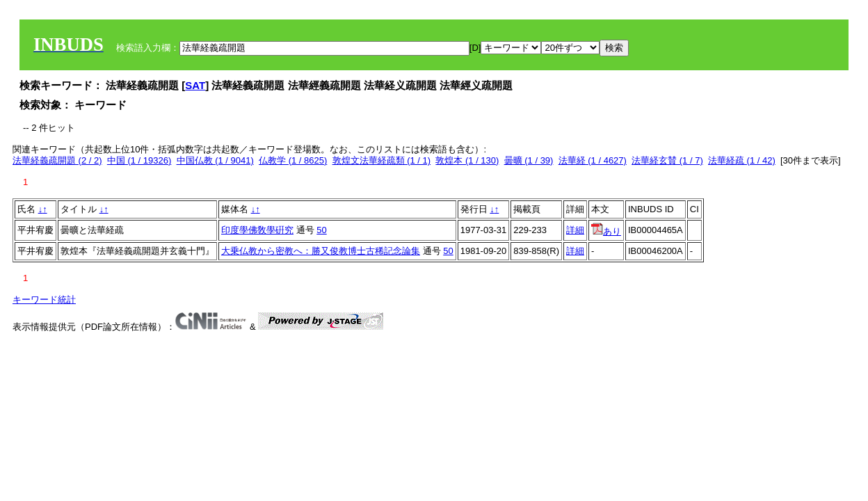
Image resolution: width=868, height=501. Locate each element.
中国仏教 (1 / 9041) (215, 160)
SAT (195, 85)
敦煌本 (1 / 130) (467, 160)
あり (606, 231)
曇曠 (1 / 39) (529, 160)
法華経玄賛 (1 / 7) (667, 160)
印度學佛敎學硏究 (257, 230)
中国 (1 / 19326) (139, 160)
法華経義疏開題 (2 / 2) (57, 160)
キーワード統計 (44, 300)
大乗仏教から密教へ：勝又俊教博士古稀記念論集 (321, 251)
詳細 (575, 230)
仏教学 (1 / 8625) (293, 160)
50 (321, 230)
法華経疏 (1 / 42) (742, 160)
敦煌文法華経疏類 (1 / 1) (382, 160)
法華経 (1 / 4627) (593, 160)
